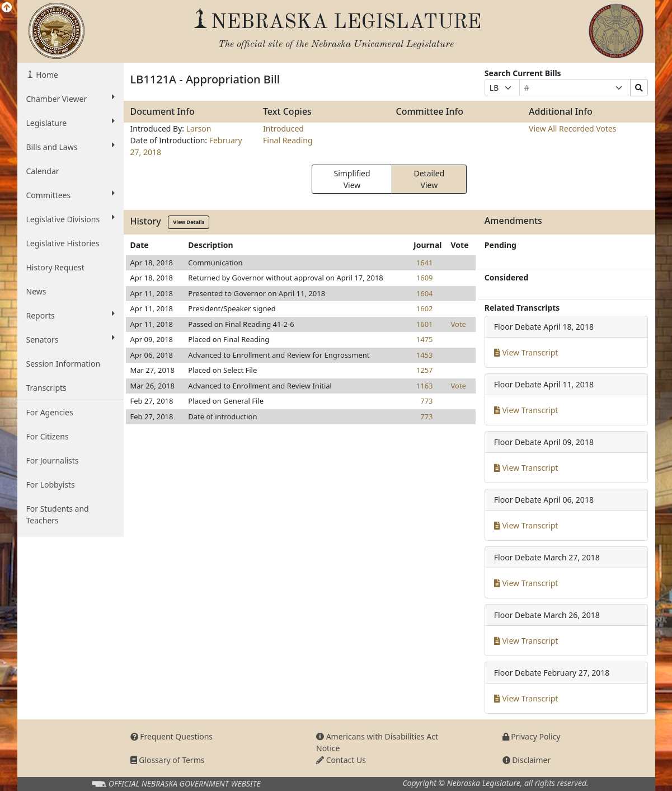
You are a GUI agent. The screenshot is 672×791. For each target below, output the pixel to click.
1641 (425, 263)
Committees (71, 195)
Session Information (64, 364)
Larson (199, 128)
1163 (425, 386)
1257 (425, 370)
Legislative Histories (63, 243)
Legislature (71, 123)
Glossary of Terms (168, 760)
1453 (425, 355)
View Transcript (526, 352)
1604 (425, 293)
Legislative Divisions (71, 219)
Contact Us (341, 760)
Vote (459, 324)
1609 (425, 278)
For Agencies (50, 412)
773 (426, 401)
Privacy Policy (532, 736)
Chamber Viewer (71, 99)
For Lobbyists (51, 485)
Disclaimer (527, 760)
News (36, 291)
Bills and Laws (71, 147)
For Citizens (48, 436)
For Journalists (53, 460)
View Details (189, 222)
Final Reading (288, 140)
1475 (425, 339)
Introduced (283, 128)
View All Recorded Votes (572, 128)
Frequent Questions (172, 736)
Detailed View (429, 179)
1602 (425, 308)
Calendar (43, 171)
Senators (71, 339)
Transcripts (46, 388)
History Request (55, 267)
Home (46, 75)
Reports (71, 315)
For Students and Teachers (58, 514)
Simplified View (352, 179)
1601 (425, 324)
